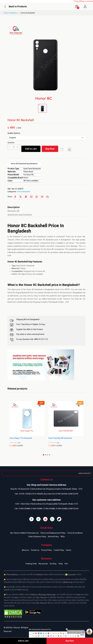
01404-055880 (24, 509)
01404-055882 (49, 509)
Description (14, 207)
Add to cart (31, 149)
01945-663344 (62, 494)
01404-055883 (62, 509)
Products (13, 13)
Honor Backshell (24, 192)
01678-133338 (25, 494)
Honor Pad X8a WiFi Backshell (60, 438)
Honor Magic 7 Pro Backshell (21, 438)
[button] (43, 455)
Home (6, 13)
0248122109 (73, 494)
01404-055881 (37, 509)
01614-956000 (37, 494)
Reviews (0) (13, 211)
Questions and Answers (20, 215)
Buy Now (50, 149)
